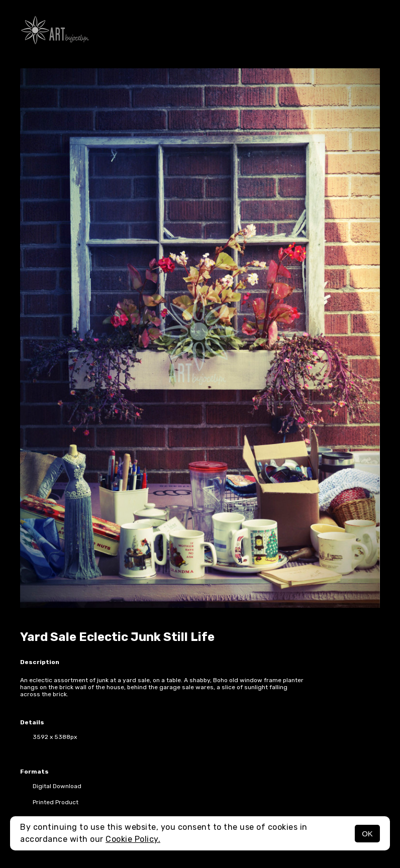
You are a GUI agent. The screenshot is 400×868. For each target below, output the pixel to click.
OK (367, 834)
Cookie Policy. (133, 839)
